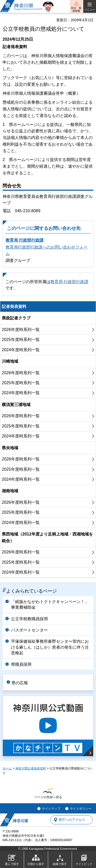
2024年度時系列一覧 (21, 350)
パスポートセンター (29, 630)
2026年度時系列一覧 (21, 330)
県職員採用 (21, 664)
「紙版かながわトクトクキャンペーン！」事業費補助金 (50, 604)
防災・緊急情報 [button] (76, 9)
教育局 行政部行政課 (25, 240)
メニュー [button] (90, 10)
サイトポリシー (81, 809)
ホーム (7, 768)
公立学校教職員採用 (29, 619)
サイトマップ (51, 809)
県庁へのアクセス (72, 820)
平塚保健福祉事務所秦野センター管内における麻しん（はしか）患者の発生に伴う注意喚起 (50, 647)
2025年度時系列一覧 (21, 340)
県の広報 (20, 683)
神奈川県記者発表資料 (31, 768)
